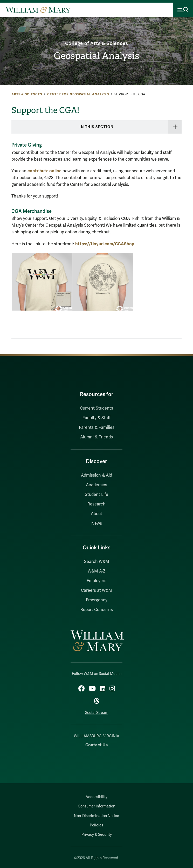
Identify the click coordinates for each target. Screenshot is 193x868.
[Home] (38, 10)
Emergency (97, 600)
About (96, 514)
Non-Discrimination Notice (96, 816)
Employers (96, 581)
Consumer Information (96, 806)
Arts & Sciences (27, 94)
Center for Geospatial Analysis (78, 94)
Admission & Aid (96, 475)
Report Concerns (97, 610)
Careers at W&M (97, 590)
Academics (96, 485)
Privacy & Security (97, 835)
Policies (96, 825)
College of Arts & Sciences (97, 43)
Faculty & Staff (96, 418)
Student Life (96, 495)
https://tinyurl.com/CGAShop (105, 244)
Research (96, 504)
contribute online (44, 171)
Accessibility (96, 797)
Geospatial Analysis (96, 56)
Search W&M (97, 562)
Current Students (96, 408)
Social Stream (97, 713)
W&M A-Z (97, 571)
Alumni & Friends (96, 437)
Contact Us (96, 745)
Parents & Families (97, 428)
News (97, 523)
